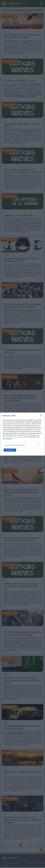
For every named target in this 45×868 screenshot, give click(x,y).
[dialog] (22, 434)
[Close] (42, 416)
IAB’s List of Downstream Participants (13, 437)
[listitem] (22, 445)
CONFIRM (10, 450)
